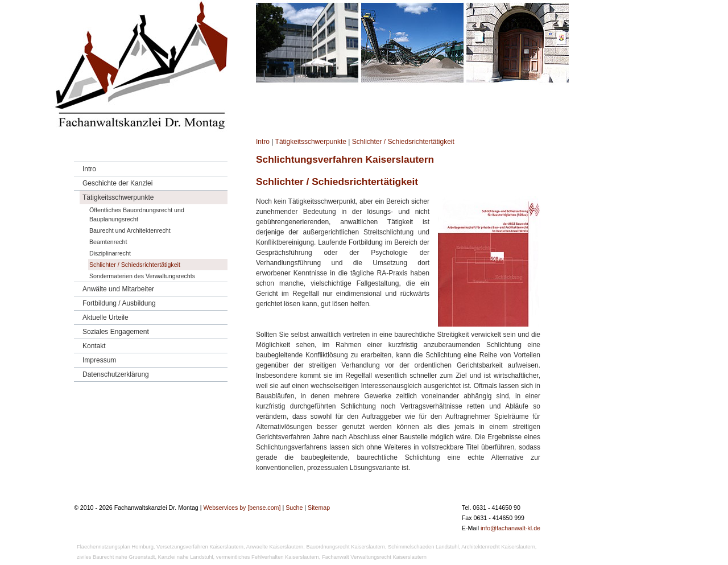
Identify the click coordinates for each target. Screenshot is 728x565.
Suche (294, 508)
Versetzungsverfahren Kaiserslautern (200, 547)
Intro (263, 142)
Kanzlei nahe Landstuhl (186, 557)
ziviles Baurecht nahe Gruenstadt (116, 557)
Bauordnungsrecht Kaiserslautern (345, 547)
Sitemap (319, 508)
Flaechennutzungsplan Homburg (115, 547)
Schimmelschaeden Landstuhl (423, 547)
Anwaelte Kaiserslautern (275, 547)
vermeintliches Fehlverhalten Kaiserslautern (268, 557)
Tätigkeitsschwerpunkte (311, 142)
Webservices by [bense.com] (242, 508)
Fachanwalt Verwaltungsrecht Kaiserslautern (374, 557)
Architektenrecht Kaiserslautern (498, 547)
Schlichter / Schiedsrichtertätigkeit (403, 142)
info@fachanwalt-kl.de (510, 528)
